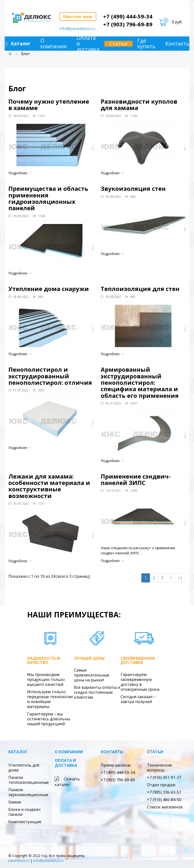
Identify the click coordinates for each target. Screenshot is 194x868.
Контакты (112, 752)
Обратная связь (78, 17)
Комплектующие (25, 822)
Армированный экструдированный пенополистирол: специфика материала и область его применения (140, 382)
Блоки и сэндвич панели (24, 812)
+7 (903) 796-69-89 (128, 24)
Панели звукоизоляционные (28, 792)
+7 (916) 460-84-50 (164, 800)
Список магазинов (165, 807)
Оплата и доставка (89, 44)
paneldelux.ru (19, 860)
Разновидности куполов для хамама (139, 104)
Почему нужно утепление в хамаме (49, 104)
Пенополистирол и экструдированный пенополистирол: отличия (50, 376)
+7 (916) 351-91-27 (164, 777)
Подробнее (20, 173)
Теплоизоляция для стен (140, 289)
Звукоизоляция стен (133, 188)
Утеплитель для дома (24, 768)
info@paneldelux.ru (77, 29)
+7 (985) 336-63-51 (164, 792)
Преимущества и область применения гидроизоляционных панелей (48, 198)
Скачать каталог (67, 782)
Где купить (148, 44)
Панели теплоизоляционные (29, 780)
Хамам (15, 802)
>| (180, 578)
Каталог (18, 752)
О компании (55, 44)
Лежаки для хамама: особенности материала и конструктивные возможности (49, 486)
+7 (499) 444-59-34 (128, 16)
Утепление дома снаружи (49, 289)
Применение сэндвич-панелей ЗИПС (136, 479)
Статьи (120, 44)
